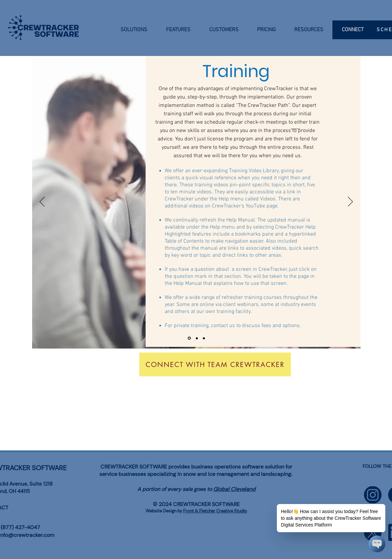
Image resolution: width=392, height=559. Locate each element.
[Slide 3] (204, 338)
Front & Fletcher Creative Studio (215, 511)
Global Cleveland (234, 489)
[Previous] (42, 202)
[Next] (350, 202)
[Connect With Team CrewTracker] (215, 364)
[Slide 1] (189, 338)
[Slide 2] (197, 338)
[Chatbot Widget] (377, 544)
